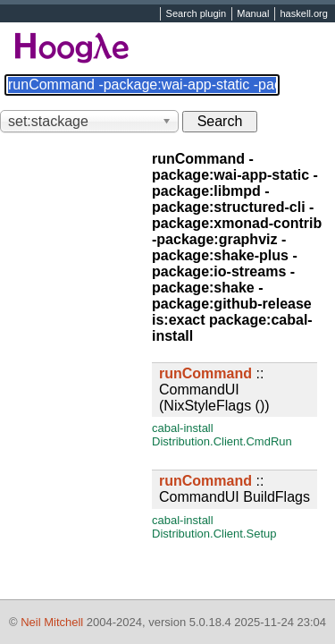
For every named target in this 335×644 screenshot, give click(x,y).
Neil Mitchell (52, 622)
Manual (253, 14)
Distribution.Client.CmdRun (222, 441)
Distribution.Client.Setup (214, 534)
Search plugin (197, 14)
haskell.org (303, 14)
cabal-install (183, 428)
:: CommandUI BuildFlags (234, 489)
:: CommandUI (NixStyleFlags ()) (214, 390)
